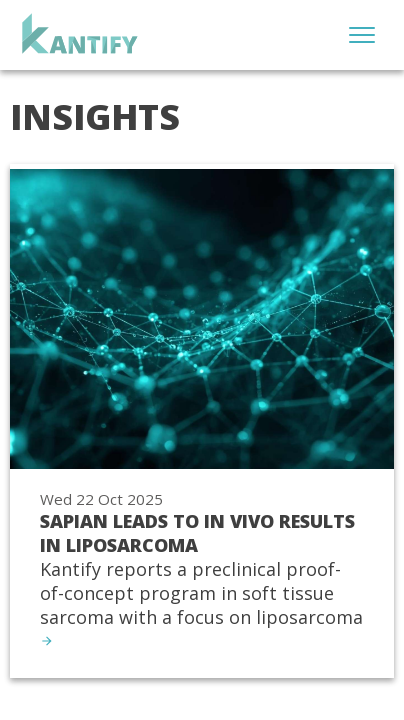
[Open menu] (362, 35)
